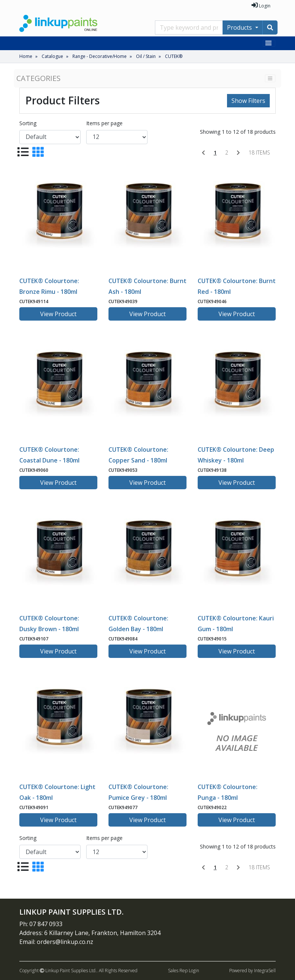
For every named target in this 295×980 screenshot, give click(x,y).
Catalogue (52, 56)
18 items (259, 152)
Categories (38, 78)
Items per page (104, 123)
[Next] (238, 153)
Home (26, 56)
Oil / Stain (146, 56)
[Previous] (203, 153)
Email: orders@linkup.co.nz (56, 942)
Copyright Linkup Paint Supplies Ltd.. (59, 971)
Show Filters (248, 101)
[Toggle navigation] (269, 43)
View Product (58, 314)
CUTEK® (174, 56)
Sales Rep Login (184, 971)
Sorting (28, 123)
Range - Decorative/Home (100, 56)
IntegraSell (265, 971)
